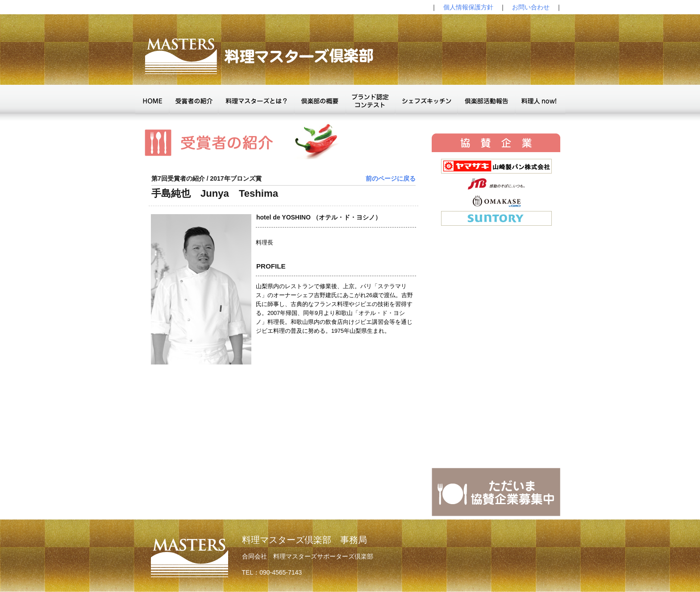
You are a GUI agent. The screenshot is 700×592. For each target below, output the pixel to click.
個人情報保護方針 (468, 7)
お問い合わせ (531, 7)
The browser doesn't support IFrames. (496, 310)
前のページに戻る (391, 178)
